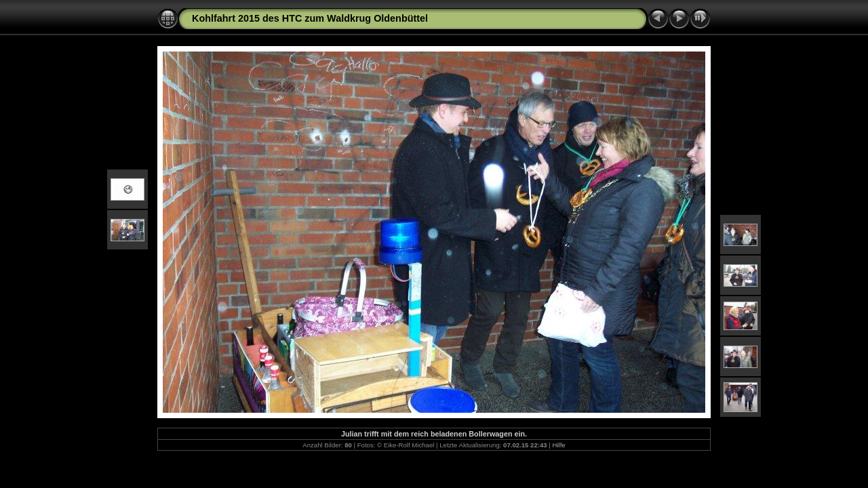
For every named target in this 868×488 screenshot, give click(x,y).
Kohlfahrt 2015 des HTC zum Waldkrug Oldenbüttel (310, 18)
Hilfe (558, 445)
